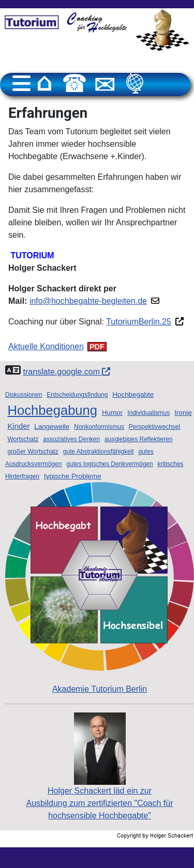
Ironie (183, 413)
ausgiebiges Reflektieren (138, 439)
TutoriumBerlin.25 (139, 322)
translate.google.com (66, 372)
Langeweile (52, 427)
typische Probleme (73, 476)
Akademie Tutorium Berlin (100, 588)
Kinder (18, 426)
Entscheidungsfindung (77, 395)
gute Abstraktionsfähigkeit (99, 452)
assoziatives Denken (71, 439)
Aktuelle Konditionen (46, 346)
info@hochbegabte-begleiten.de (88, 301)
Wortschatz (23, 439)
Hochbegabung (52, 410)
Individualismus (148, 413)
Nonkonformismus (99, 427)
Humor (112, 413)
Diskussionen (24, 395)
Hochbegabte (133, 394)
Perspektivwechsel (154, 427)
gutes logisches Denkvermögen (109, 464)
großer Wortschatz (33, 452)
